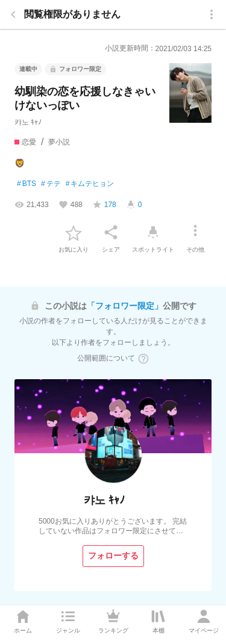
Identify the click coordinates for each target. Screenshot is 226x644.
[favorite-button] (74, 232)
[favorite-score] (104, 205)
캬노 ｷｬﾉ (28, 122)
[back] (13, 14)
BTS (27, 184)
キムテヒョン (90, 184)
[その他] (195, 232)
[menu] (212, 14)
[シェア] (111, 232)
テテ (51, 184)
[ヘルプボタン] (143, 359)
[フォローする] (113, 556)
